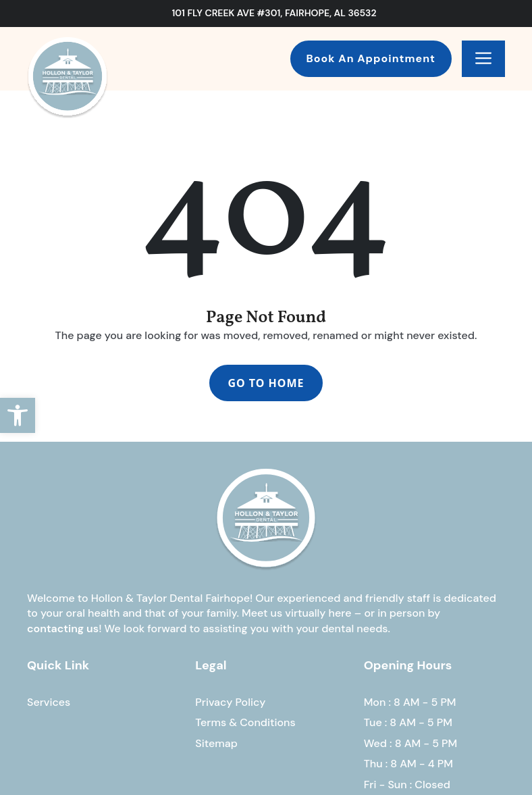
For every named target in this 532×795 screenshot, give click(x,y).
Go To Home (266, 383)
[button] (18, 415)
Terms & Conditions (245, 722)
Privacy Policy (230, 702)
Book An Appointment (371, 58)
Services (49, 702)
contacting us (63, 629)
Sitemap (216, 743)
